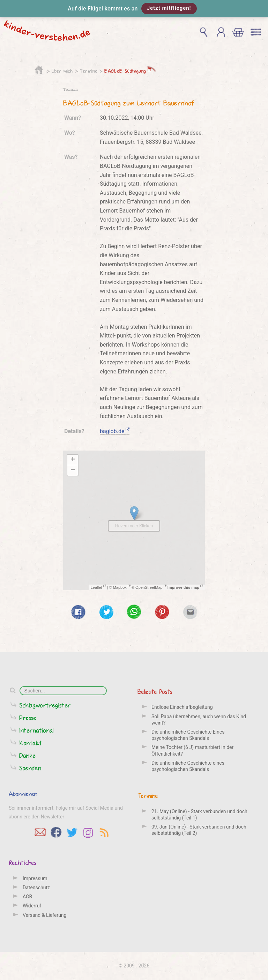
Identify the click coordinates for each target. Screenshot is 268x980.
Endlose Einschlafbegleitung (182, 707)
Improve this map (185, 587)
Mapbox (122, 587)
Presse (28, 718)
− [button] (73, 470)
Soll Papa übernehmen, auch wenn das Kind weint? (199, 720)
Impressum (35, 878)
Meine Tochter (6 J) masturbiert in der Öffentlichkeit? (192, 750)
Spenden (30, 768)
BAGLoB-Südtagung (128, 71)
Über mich (62, 71)
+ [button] (73, 460)
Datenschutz (36, 888)
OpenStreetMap (151, 587)
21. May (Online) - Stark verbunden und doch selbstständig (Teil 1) (199, 815)
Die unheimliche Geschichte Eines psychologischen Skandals (188, 735)
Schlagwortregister (45, 705)
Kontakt (31, 743)
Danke (28, 755)
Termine (89, 71)
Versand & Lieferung (44, 915)
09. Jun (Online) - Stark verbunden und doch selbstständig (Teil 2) (199, 830)
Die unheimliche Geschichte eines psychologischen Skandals (188, 766)
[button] (134, 9)
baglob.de (115, 431)
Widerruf (32, 906)
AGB (27, 897)
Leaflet (98, 587)
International (36, 730)
